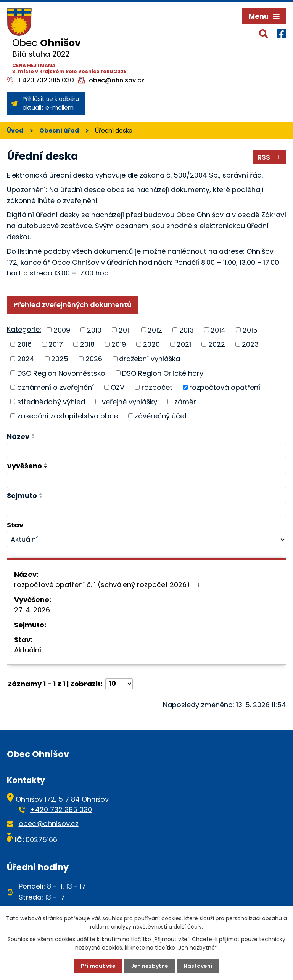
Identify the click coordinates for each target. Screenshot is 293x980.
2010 (94, 330)
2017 (56, 344)
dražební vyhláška (150, 359)
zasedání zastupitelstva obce (68, 416)
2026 (94, 359)
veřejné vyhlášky (130, 401)
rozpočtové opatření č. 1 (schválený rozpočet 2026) (109, 585)
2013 (187, 330)
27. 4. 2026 (32, 610)
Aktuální (28, 650)
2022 (217, 344)
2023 (250, 344)
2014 (218, 330)
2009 (62, 330)
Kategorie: (24, 329)
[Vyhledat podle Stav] (146, 540)
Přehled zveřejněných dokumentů (73, 305)
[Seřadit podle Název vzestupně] (34, 435)
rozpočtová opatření (225, 387)
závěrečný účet (161, 416)
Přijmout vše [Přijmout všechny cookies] (98, 966)
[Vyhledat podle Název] (146, 450)
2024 (26, 359)
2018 (87, 344)
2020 (151, 344)
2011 (125, 330)
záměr (185, 401)
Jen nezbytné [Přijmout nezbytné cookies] (150, 966)
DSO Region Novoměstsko (61, 373)
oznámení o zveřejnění (56, 387)
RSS (270, 157)
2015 (250, 330)
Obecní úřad (59, 131)
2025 (60, 359)
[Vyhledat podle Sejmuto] (146, 509)
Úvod (15, 131)
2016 (24, 344)
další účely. (188, 927)
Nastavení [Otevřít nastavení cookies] (198, 966)
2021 (184, 344)
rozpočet (157, 387)
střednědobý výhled (51, 401)
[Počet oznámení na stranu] (119, 684)
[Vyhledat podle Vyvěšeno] (146, 480)
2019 (119, 344)
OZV (118, 387)
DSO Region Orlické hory (163, 373)
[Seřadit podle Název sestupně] (34, 438)
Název (18, 436)
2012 (155, 330)
